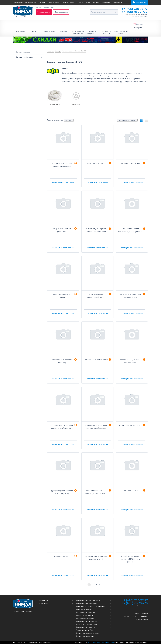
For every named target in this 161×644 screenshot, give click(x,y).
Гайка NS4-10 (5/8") (62, 556)
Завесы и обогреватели (92, 32)
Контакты (96, 3)
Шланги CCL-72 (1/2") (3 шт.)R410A (62, 296)
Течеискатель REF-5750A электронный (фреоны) (62, 165)
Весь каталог (20, 31)
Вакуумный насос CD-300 (96, 163)
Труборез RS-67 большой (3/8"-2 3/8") (62, 230)
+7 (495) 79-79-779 (134, 12)
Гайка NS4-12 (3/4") (130, 491)
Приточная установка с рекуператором (91, 606)
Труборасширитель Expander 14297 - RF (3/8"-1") (62, 492)
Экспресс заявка (44, 12)
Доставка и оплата (68, 3)
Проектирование (53, 3)
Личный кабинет (141, 3)
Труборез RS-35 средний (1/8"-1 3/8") (62, 361)
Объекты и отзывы (83, 3)
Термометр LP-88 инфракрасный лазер (96, 296)
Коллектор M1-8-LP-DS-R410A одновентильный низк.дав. (96, 427)
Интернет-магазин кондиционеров (101, 643)
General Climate (133, 643)
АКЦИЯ (35, 31)
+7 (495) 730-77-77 (135, 9)
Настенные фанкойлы (84, 615)
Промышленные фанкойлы (86, 621)
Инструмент (76, 105)
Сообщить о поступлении (63, 183)
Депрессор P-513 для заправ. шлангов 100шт (130, 361)
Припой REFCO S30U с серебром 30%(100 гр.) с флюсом (130, 559)
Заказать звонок (61, 12)
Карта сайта (18, 643)
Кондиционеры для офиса (86, 612)
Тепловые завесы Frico (85, 630)
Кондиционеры (49, 31)
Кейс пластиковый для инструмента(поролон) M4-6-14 (130, 230)
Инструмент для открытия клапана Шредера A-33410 (96, 230)
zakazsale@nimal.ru (141, 17)
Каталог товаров (23, 52)
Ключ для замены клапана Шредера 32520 (130, 296)
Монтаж (42, 3)
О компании (18, 3)
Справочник (43, 603)
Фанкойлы (64, 31)
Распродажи (106, 3)
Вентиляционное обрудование (78, 32)
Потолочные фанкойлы (85, 618)
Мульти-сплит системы (107, 32)
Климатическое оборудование (88, 633)
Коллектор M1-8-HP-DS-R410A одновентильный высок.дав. (62, 427)
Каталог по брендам (24, 57)
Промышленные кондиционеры (88, 600)
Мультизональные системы (121, 32)
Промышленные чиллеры (86, 627)
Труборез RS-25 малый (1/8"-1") (96, 360)
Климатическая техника (85, 636)
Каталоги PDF (117, 3)
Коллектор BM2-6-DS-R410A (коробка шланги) (96, 558)
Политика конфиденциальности (41, 643)
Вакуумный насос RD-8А (130, 163)
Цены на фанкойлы (83, 609)
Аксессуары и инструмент (55, 105)
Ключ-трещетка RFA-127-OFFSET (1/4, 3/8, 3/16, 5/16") (96, 492)
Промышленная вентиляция (87, 603)
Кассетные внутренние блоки (87, 624)
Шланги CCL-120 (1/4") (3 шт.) (130, 425)
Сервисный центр (31, 3)
